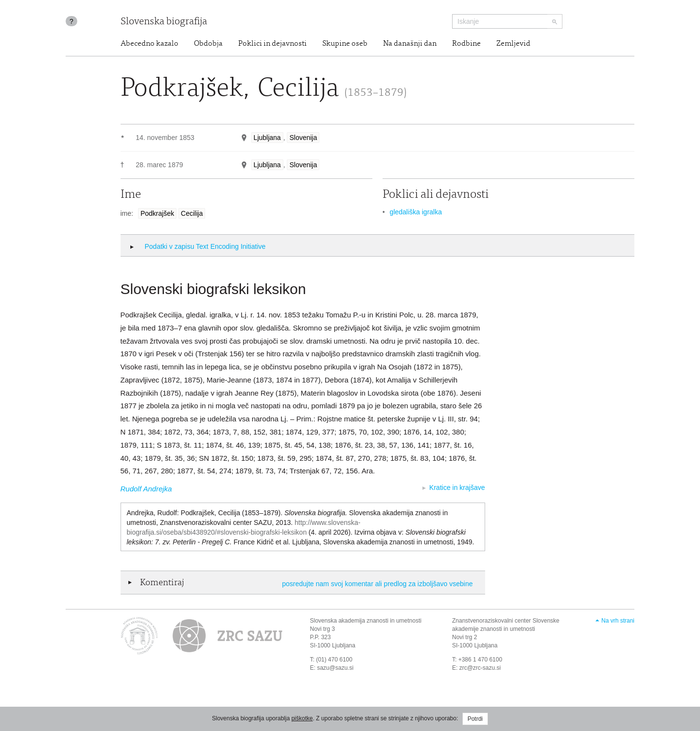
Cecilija (192, 213)
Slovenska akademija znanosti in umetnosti (366, 621)
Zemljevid (513, 44)
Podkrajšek (157, 213)
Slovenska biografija (164, 22)
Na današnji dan (410, 44)
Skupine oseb (345, 44)
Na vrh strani (618, 621)
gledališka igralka (416, 212)
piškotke (302, 718)
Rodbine (466, 44)
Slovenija (303, 138)
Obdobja (208, 44)
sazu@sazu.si (335, 668)
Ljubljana (267, 138)
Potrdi (475, 719)
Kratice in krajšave (457, 487)
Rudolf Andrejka (146, 489)
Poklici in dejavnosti (272, 44)
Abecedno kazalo (149, 44)
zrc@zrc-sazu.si (480, 668)
